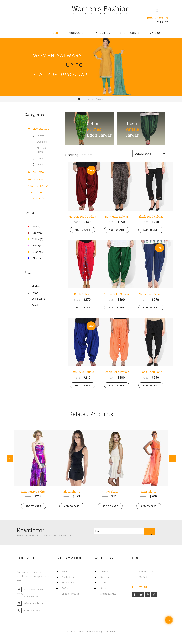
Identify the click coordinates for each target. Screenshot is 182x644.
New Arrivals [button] (40, 129)
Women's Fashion (101, 9)
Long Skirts (149, 492)
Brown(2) (35, 233)
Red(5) (34, 226)
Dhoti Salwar (82, 294)
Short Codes (130, 33)
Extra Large (38, 299)
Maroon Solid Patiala (82, 217)
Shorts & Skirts (108, 594)
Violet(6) (35, 245)
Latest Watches (37, 199)
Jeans (40, 158)
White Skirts (110, 492)
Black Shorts (72, 492)
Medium (36, 286)
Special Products (71, 594)
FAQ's (65, 588)
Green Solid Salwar (117, 294)
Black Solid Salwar (151, 217)
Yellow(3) (35, 239)
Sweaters (42, 142)
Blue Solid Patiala (82, 372)
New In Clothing (38, 186)
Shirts (40, 165)
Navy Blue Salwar (151, 294)
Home (55, 33)
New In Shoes (36, 192)
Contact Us (68, 577)
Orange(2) (36, 252)
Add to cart (82, 230)
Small (35, 305)
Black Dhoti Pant (151, 372)
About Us (103, 33)
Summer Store (36, 179)
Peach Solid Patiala (117, 372)
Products (77, 33)
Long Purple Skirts (33, 492)
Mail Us (155, 33)
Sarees (104, 588)
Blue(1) (34, 258)
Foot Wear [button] (38, 172)
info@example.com (34, 603)
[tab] (40, 129)
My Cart (143, 577)
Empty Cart (163, 21)
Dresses (41, 135)
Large (35, 292)
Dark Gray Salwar (117, 217)
